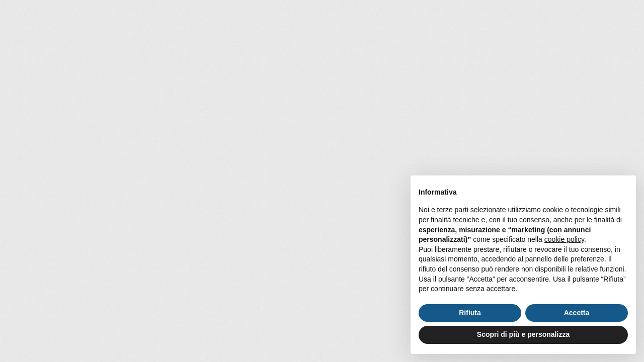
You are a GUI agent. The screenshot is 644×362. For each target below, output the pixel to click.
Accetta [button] (577, 313)
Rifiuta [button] (470, 313)
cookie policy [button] (564, 239)
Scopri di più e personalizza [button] (523, 334)
